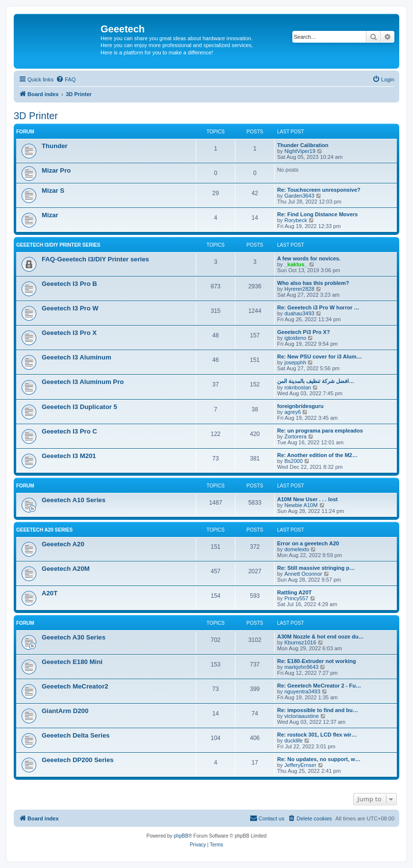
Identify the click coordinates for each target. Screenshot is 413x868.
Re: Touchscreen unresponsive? (319, 190)
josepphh (296, 362)
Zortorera (296, 436)
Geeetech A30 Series (74, 637)
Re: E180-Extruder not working (317, 661)
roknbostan (298, 387)
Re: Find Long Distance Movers (317, 214)
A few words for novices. (309, 258)
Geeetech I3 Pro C (69, 431)
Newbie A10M (301, 505)
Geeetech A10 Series (74, 500)
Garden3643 (299, 196)
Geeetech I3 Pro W (70, 308)
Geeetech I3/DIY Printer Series (58, 245)
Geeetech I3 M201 (69, 456)
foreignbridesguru (300, 406)
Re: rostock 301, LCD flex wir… (317, 735)
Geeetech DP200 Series (78, 760)
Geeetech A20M (66, 569)
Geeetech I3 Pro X (69, 333)
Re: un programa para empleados (320, 431)
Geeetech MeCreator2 (75, 686)
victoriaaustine (302, 716)
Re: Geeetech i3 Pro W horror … (318, 307)
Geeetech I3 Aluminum (77, 357)
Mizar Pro (56, 170)
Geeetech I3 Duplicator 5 (79, 407)
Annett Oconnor (303, 574)
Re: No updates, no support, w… (319, 759)
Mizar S (53, 191)
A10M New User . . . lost (307, 499)
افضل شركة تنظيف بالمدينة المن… (316, 381)
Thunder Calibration (303, 145)
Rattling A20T (295, 592)
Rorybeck (296, 220)
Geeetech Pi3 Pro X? (304, 332)
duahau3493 (299, 313)
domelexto (297, 549)
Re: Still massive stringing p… (316, 568)
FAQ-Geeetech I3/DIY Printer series (95, 259)
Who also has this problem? (313, 283)
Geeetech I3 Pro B (69, 284)
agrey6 (293, 412)
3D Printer (36, 116)
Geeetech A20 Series (44, 530)
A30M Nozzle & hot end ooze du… (321, 637)
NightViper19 (300, 151)
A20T (50, 593)
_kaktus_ (296, 264)
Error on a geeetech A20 (308, 543)
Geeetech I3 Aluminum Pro (83, 382)
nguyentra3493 (302, 691)
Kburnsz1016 (300, 642)
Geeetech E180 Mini (72, 662)
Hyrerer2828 (299, 289)
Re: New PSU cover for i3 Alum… (320, 357)
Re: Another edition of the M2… (317, 455)
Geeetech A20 (63, 544)
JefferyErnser (300, 765)
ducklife (294, 740)
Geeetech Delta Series (76, 735)
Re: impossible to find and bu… (318, 710)
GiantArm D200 (65, 711)
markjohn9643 (302, 667)
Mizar (50, 215)
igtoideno (296, 338)
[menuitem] (66, 79)
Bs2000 (294, 461)
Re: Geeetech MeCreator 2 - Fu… (319, 686)
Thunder (55, 146)
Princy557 (297, 598)
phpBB (181, 836)
